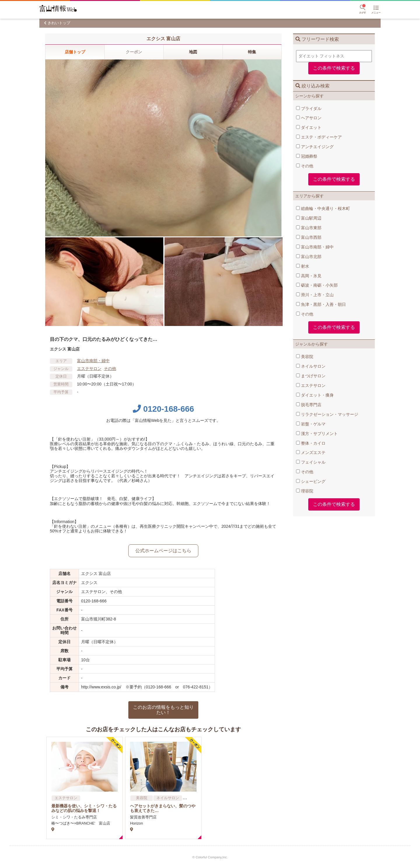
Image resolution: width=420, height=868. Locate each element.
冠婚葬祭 (307, 156)
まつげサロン (311, 376)
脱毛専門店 (309, 405)
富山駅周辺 (309, 218)
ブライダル (309, 108)
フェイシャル (311, 462)
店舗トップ (75, 52)
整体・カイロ (311, 443)
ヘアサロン (309, 118)
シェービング (311, 481)
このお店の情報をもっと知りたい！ (163, 710)
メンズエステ (311, 453)
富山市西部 (309, 237)
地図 (193, 52)
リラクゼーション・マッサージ (327, 414)
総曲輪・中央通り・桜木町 (323, 208)
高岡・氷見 (309, 276)
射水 (303, 266)
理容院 (305, 491)
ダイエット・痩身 (315, 395)
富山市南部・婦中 (315, 247)
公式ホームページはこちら (163, 551)
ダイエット (309, 127)
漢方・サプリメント (317, 434)
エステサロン (311, 385)
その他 (305, 166)
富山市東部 (309, 228)
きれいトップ (59, 23)
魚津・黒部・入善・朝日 (321, 304)
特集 (252, 52)
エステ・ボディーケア (319, 137)
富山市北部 (309, 257)
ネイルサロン (311, 366)
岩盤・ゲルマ (311, 424)
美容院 (305, 357)
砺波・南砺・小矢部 (317, 285)
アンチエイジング (315, 147)
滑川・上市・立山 (315, 295)
